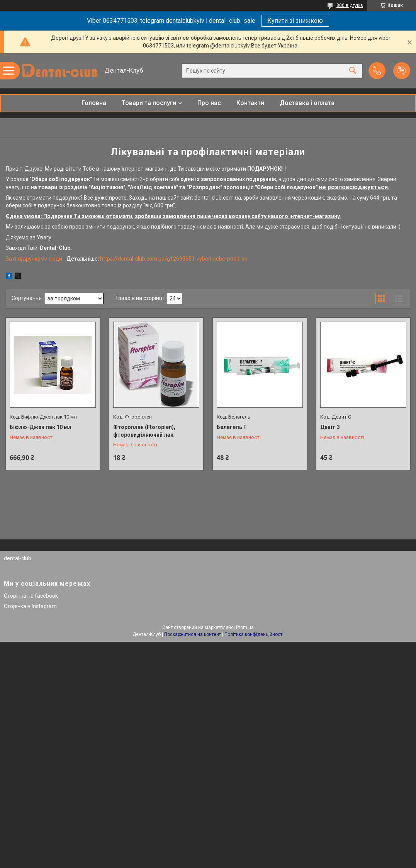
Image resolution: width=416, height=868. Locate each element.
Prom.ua (245, 627)
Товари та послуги (149, 103)
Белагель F (232, 427)
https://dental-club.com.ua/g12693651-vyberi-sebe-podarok (173, 259)
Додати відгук (402, 71)
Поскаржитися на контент (193, 634)
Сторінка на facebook (31, 596)
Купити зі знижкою (295, 21)
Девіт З (330, 427)
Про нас (209, 103)
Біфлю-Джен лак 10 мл (41, 427)
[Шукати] (353, 71)
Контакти (250, 103)
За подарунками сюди (35, 259)
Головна (94, 103)
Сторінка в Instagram (30, 606)
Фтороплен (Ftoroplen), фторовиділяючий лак (144, 431)
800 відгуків (350, 5)
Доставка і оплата (307, 103)
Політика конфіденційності (254, 634)
